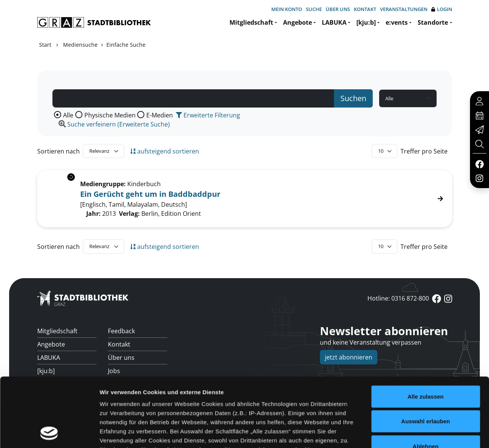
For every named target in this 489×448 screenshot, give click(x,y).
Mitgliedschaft (251, 22)
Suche (314, 9)
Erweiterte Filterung (208, 115)
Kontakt (365, 9)
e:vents (397, 22)
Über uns (338, 9)
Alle (68, 115)
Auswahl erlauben (426, 339)
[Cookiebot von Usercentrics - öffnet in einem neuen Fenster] (49, 415)
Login (442, 9)
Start (45, 45)
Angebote (298, 22)
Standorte (433, 22)
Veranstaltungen (404, 9)
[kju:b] (366, 22)
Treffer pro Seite (424, 151)
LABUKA (334, 22)
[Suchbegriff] (193, 98)
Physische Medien (110, 115)
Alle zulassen (425, 314)
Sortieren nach (59, 151)
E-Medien (160, 115)
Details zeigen (404, 415)
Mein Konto (287, 9)
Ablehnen (426, 363)
